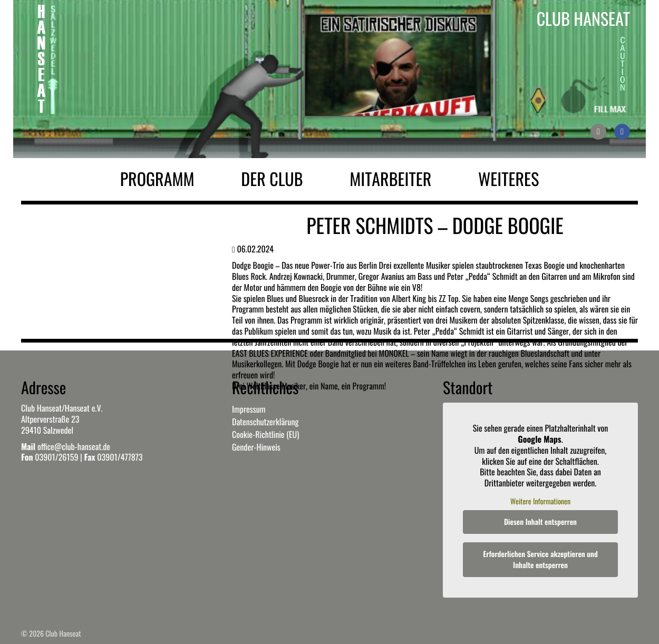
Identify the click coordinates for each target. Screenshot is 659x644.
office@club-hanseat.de (74, 446)
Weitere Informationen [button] (540, 502)
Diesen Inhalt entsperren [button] (540, 523)
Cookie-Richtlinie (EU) (265, 434)
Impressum (249, 409)
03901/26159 (56, 457)
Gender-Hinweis (256, 447)
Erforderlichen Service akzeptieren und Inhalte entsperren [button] (540, 560)
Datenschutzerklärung (265, 422)
